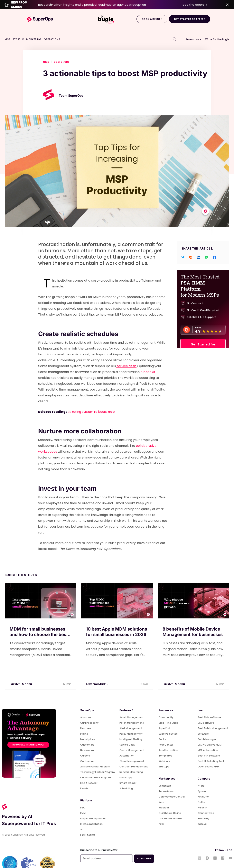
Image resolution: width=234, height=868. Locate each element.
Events (84, 780)
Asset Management (132, 709)
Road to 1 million (168, 741)
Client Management (132, 752)
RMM (83, 804)
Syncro (202, 782)
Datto (201, 793)
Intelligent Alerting (131, 730)
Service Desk (127, 736)
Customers (87, 736)
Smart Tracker (128, 774)
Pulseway (203, 810)
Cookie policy (125, 862)
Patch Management (132, 714)
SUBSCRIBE (144, 850)
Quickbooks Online (170, 804)
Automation (127, 747)
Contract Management (134, 758)
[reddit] (191, 248)
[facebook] (214, 248)
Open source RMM (208, 758)
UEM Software (206, 714)
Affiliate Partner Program (95, 758)
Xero (161, 793)
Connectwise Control (172, 788)
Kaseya (202, 815)
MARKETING (34, 30)
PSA (82, 799)
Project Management (93, 810)
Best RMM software (209, 709)
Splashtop (165, 777)
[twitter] (183, 248)
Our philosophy (89, 714)
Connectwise (206, 804)
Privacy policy (106, 862)
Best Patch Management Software (213, 722)
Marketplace (88, 730)
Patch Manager (207, 730)
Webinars (164, 752)
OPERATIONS (52, 30)
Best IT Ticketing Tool (211, 752)
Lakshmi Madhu (21, 675)
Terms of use (88, 862)
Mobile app (126, 769)
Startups (164, 758)
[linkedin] (199, 248)
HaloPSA (203, 799)
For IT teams (88, 826)
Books (162, 730)
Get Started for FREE (203, 341)
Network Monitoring (131, 763)
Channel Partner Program (96, 769)
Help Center (166, 736)
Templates (165, 747)
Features (86, 719)
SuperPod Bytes (168, 725)
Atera (201, 777)
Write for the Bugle (217, 30)
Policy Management (131, 725)
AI (81, 821)
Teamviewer (166, 782)
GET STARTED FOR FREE (189, 10)
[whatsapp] (206, 248)
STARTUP (18, 30)
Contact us (87, 752)
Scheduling (126, 780)
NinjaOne (203, 788)
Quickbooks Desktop (171, 810)
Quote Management (132, 741)
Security (149, 862)
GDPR (139, 862)
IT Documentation (91, 815)
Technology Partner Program (98, 763)
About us (86, 709)
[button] (194, 30)
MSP (7, 30)
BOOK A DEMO (151, 10)
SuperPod (164, 719)
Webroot (164, 799)
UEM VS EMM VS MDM (210, 736)
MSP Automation (208, 741)
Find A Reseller (89, 774)
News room (87, 741)
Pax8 (161, 815)
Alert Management (131, 719)
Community (166, 709)
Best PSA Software (209, 747)
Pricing (84, 725)
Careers (85, 747)
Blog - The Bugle (169, 714)
